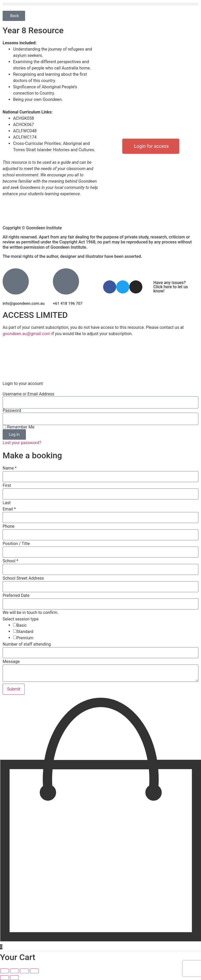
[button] (100, 4)
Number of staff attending (27, 644)
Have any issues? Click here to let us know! (171, 287)
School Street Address (23, 578)
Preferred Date (16, 596)
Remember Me (18, 427)
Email (9, 509)
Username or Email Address (28, 394)
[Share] (24, 971)
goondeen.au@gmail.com (26, 334)
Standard (25, 632)
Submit (14, 689)
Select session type (21, 619)
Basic (22, 625)
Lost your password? (22, 443)
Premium (25, 638)
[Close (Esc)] (34, 971)
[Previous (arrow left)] (4, 978)
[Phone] (100, 535)
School (10, 561)
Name (10, 468)
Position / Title (16, 544)
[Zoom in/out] (4, 971)
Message (11, 662)
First (7, 486)
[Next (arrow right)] (14, 978)
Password (12, 411)
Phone (9, 526)
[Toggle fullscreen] (14, 971)
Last (7, 503)
